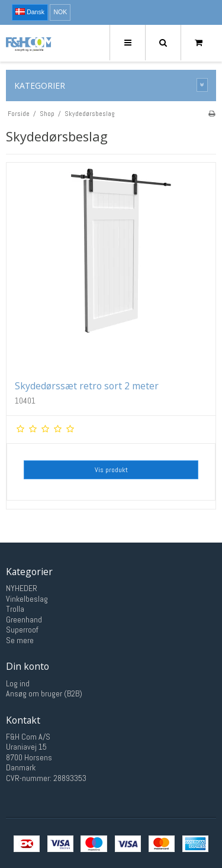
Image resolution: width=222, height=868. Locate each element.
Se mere (20, 640)
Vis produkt (111, 470)
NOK (60, 12)
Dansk (30, 12)
